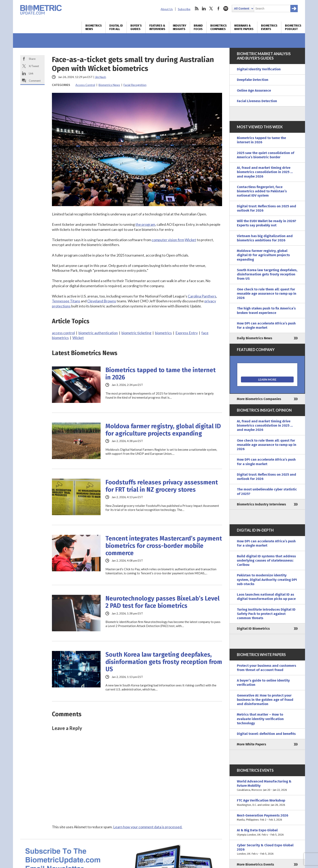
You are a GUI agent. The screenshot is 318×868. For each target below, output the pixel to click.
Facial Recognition (135, 85)
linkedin (204, 9)
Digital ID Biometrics (253, 629)
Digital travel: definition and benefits (266, 734)
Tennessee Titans (66, 301)
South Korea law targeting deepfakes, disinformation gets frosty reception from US (164, 662)
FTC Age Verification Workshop (267, 803)
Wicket (190, 240)
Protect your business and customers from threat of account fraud (266, 668)
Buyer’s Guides (136, 27)
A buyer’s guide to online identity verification (263, 683)
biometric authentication (98, 333)
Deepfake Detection (253, 80)
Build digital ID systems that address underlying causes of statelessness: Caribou (266, 561)
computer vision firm (168, 240)
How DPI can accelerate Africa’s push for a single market (266, 325)
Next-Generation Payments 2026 (267, 818)
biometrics (163, 333)
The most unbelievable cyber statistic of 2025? (267, 491)
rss (197, 9)
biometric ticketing (136, 333)
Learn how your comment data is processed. (148, 827)
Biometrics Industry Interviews (261, 504)
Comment (35, 81)
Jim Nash (100, 77)
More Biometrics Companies (259, 399)
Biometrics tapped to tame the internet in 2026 (161, 374)
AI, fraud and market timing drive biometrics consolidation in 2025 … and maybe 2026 (265, 172)
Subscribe (184, 9)
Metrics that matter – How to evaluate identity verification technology (260, 719)
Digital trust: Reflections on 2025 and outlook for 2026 (266, 208)
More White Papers (251, 744)
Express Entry (187, 333)
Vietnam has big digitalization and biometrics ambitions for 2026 (265, 238)
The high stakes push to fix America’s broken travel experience (266, 310)
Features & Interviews (157, 27)
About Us (167, 9)
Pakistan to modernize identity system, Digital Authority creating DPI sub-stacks (267, 580)
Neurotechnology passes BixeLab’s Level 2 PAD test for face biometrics (162, 602)
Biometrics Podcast (293, 27)
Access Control (85, 85)
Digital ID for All (116, 27)
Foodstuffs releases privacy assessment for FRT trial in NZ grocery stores (162, 486)
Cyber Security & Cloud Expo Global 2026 (267, 850)
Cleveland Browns (102, 301)
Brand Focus (198, 27)
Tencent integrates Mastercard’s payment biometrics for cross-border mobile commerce (164, 546)
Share (32, 59)
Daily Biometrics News (255, 338)
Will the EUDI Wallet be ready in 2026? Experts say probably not (266, 223)
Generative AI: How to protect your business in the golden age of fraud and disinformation (265, 700)
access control (63, 333)
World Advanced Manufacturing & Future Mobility (267, 786)
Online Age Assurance (254, 90)
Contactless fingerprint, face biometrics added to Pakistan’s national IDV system (262, 191)
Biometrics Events (269, 27)
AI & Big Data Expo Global (267, 832)
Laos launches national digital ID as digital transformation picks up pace (266, 597)
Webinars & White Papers (244, 27)
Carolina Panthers (202, 296)
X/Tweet (34, 66)
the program (145, 224)
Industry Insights (179, 27)
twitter (211, 9)
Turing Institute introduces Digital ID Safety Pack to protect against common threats (266, 614)
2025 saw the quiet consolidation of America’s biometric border (266, 155)
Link (31, 73)
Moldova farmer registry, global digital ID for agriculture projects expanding (163, 430)
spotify (226, 9)
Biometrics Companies (219, 27)
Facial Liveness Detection (257, 101)
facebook (218, 9)
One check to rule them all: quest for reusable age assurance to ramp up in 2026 (267, 294)
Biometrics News (94, 27)
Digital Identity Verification (259, 69)
